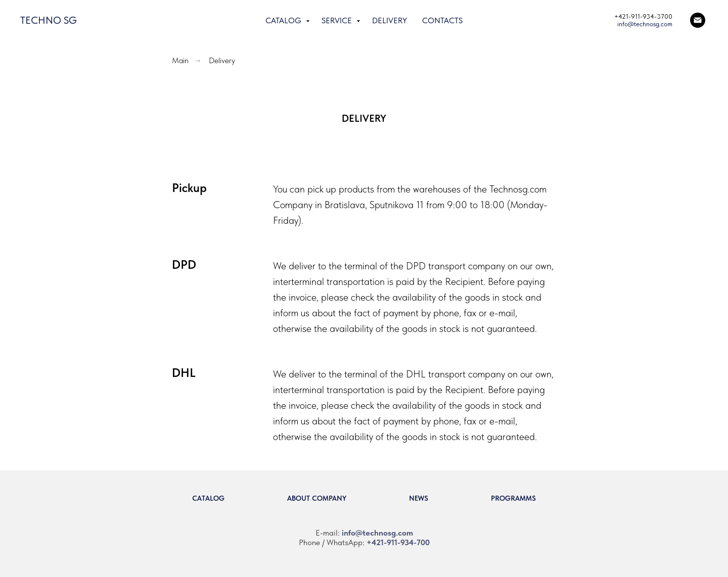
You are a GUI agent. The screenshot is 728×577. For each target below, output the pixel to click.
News (419, 498)
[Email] (698, 20)
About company (317, 498)
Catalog (284, 20)
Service (338, 20)
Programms (513, 498)
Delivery (390, 20)
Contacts (442, 20)
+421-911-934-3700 (643, 16)
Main (180, 60)
